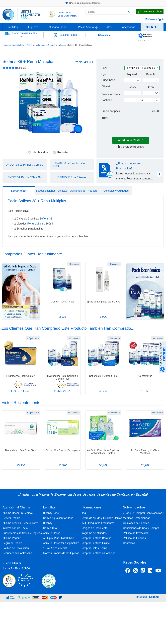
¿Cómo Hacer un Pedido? (18, 513)
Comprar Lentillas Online (95, 543)
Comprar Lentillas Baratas (96, 538)
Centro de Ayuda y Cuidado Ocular (101, 518)
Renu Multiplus (36, 224)
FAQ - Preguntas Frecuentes (97, 523)
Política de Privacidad (136, 533)
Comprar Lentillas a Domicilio (98, 553)
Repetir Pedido (11, 518)
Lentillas (13, 27)
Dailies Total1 (51, 528)
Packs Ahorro (86, 27)
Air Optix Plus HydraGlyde (59, 538)
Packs (29, 45)
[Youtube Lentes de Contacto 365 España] (158, 571)
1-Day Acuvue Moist (55, 548)
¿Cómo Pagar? (12, 538)
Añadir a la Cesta (131, 140)
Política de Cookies (134, 538)
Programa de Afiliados (94, 533)
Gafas (108, 27)
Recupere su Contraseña (17, 553)
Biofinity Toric (51, 513)
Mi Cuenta (151, 19)
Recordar (61, 152)
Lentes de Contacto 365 (13, 45)
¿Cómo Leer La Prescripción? (20, 523)
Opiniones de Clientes (136, 523)
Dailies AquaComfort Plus (58, 518)
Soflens (61, 45)
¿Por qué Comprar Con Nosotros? (143, 513)
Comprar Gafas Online (94, 548)
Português (141, 597)
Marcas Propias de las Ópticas (61, 553)
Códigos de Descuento (94, 528)
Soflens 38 (46, 219)
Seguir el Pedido (12, 543)
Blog (83, 513)
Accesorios (129, 27)
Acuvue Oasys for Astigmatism (61, 543)
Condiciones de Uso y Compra (141, 528)
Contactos (129, 543)
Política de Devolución (16, 548)
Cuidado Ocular (58, 27)
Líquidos (33, 27)
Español (154, 597)
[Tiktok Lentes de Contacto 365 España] (143, 571)
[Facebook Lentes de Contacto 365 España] (128, 571)
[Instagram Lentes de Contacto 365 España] (135, 571)
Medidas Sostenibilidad (137, 518)
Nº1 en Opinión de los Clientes (83, 3)
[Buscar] (129, 12)
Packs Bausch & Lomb (45, 45)
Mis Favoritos (38, 152)
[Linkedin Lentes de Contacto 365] (150, 571)
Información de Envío (15, 528)
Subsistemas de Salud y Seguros (22, 533)
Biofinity (48, 523)
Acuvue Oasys (52, 533)
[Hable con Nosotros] (150, 12)
